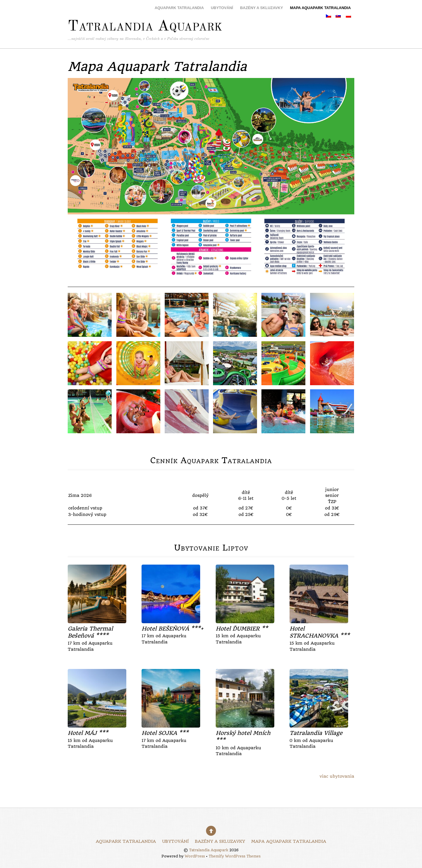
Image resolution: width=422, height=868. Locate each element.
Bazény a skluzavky (261, 8)
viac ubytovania (337, 776)
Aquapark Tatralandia (179, 8)
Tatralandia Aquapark (209, 850)
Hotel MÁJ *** (88, 733)
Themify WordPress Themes (235, 856)
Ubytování (222, 8)
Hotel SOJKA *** (165, 733)
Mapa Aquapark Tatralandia (320, 8)
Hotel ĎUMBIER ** (242, 629)
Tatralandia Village (316, 733)
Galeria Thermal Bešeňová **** (90, 632)
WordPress (195, 856)
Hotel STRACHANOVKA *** (320, 632)
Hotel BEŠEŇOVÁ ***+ (172, 629)
